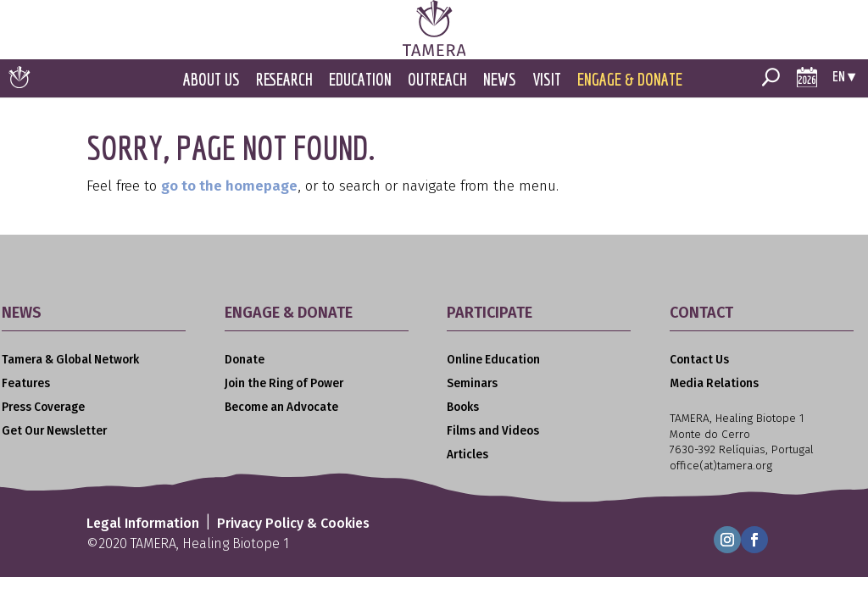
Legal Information (143, 523)
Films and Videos (493, 431)
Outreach (437, 79)
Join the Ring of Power (284, 383)
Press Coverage (43, 407)
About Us (211, 79)
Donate (245, 360)
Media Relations (714, 383)
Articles (467, 455)
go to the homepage (229, 186)
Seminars (472, 383)
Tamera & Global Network (70, 360)
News (500, 79)
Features (26, 383)
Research (284, 79)
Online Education (493, 360)
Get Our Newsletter (54, 431)
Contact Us (699, 360)
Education (360, 79)
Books (463, 407)
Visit (547, 79)
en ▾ (844, 76)
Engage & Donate (630, 79)
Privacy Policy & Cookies (293, 523)
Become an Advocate (281, 407)
